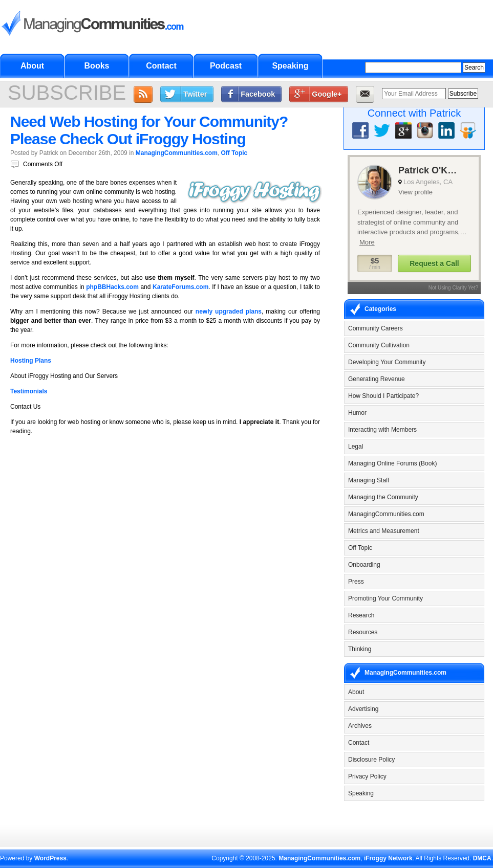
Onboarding (364, 565)
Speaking (290, 66)
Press (356, 582)
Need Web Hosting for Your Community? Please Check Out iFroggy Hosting (149, 130)
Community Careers (376, 328)
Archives (360, 726)
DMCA (482, 858)
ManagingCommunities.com (177, 153)
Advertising (363, 709)
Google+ (327, 94)
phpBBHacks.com (112, 287)
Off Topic (234, 153)
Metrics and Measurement (384, 531)
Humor (357, 413)
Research (361, 615)
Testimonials (29, 391)
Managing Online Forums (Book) (392, 463)
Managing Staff (369, 480)
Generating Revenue (377, 379)
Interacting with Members (382, 430)
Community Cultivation (379, 345)
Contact (161, 66)
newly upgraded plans (229, 311)
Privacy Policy (367, 776)
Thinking (360, 649)
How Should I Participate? (383, 396)
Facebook (258, 94)
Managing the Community (383, 497)
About (32, 66)
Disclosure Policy (371, 760)
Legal (356, 447)
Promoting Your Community (385, 598)
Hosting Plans (31, 361)
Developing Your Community (387, 362)
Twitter (195, 94)
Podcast (226, 66)
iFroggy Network (388, 858)
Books (97, 66)
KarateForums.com (180, 287)
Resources (363, 632)
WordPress (50, 858)
